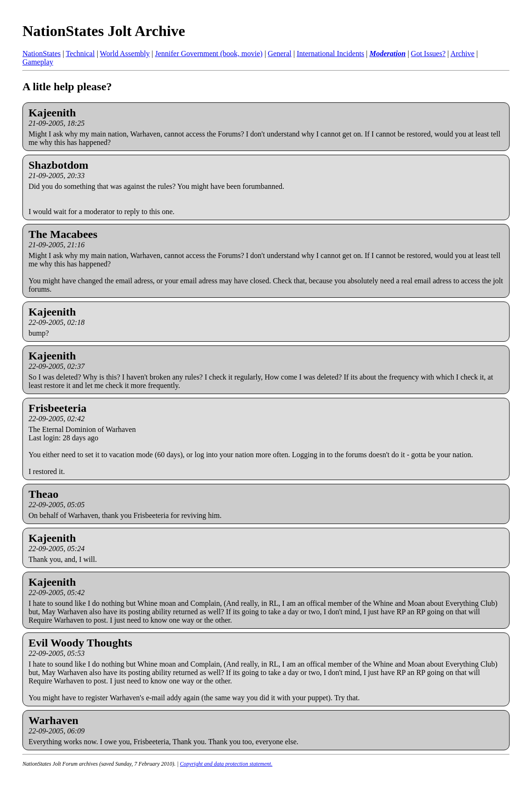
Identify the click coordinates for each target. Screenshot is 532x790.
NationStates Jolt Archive (104, 31)
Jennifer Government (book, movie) (208, 54)
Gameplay (38, 62)
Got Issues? (428, 54)
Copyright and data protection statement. (226, 764)
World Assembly (125, 54)
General (280, 54)
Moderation (387, 54)
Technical (80, 54)
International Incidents (331, 54)
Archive (462, 54)
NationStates (42, 54)
